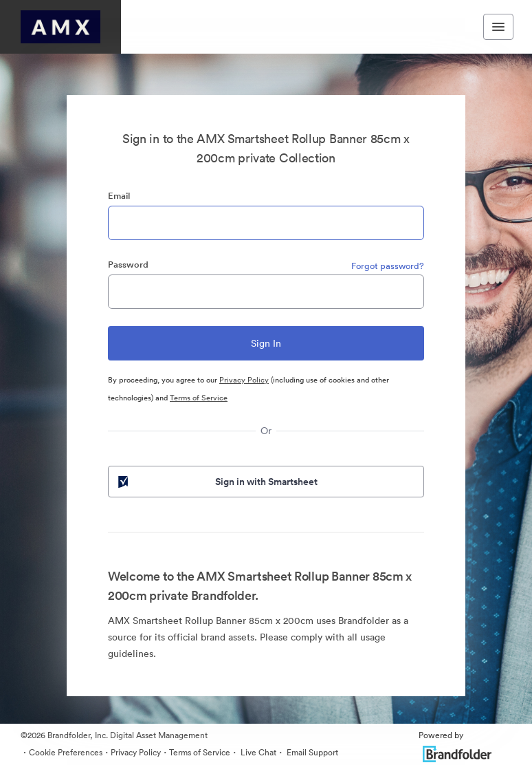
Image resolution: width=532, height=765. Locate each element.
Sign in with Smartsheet (217, 482)
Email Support (311, 752)
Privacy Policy (244, 380)
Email (119, 196)
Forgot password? (388, 266)
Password (128, 265)
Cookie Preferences (66, 752)
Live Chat (257, 752)
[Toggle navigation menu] (498, 27)
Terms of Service (199, 398)
